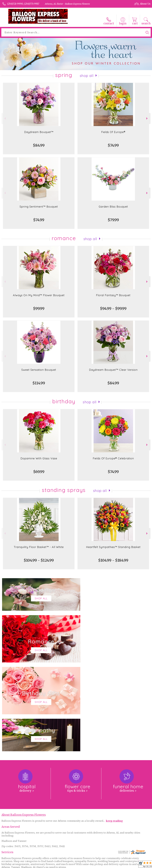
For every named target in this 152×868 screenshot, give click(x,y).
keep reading (114, 732)
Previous (5, 118)
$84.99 (39, 145)
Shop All (87, 76)
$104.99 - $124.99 (39, 560)
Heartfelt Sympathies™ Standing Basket (113, 547)
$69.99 (39, 472)
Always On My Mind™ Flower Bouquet (39, 295)
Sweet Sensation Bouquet (39, 370)
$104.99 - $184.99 (113, 560)
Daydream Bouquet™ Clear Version (113, 370)
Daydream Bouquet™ (39, 132)
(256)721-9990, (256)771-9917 (23, 4)
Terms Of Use (80, 865)
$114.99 (39, 383)
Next (147, 118)
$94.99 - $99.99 (113, 309)
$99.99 (39, 309)
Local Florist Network (120, 865)
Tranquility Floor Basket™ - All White (39, 547)
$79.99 (113, 220)
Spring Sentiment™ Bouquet (39, 207)
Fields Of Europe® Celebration (113, 458)
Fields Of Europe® (113, 132)
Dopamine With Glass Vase (39, 458)
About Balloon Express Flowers (24, 726)
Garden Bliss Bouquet (113, 207)
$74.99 (113, 145)
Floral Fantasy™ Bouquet (113, 295)
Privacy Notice (98, 865)
